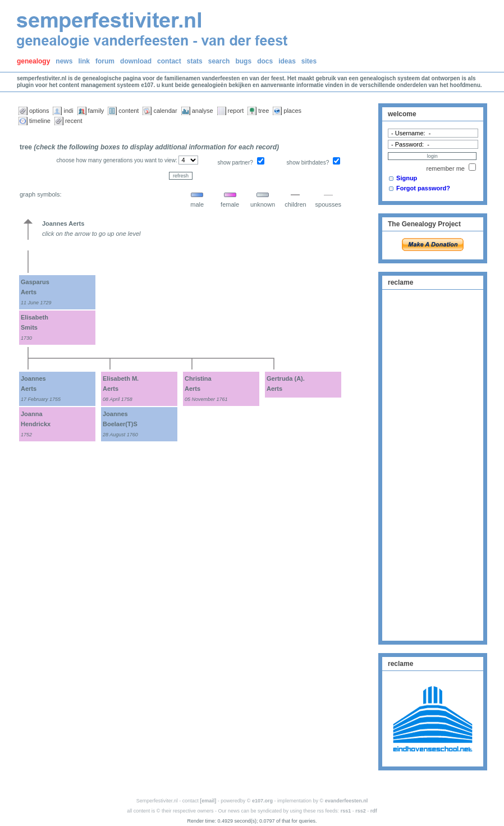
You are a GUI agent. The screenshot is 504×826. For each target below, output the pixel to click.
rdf (374, 811)
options (39, 111)
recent (74, 121)
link (84, 61)
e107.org (262, 801)
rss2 (361, 811)
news (64, 61)
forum (105, 61)
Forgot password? (423, 188)
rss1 (346, 811)
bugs (243, 61)
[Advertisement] (433, 464)
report (236, 111)
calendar (165, 111)
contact (169, 61)
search (219, 61)
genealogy (33, 61)
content (129, 111)
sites (309, 61)
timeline (40, 121)
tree (264, 111)
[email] (208, 801)
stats (195, 61)
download (136, 61)
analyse (203, 111)
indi (68, 111)
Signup (407, 178)
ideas (287, 61)
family (96, 111)
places (292, 111)
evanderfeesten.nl (347, 801)
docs (265, 61)
